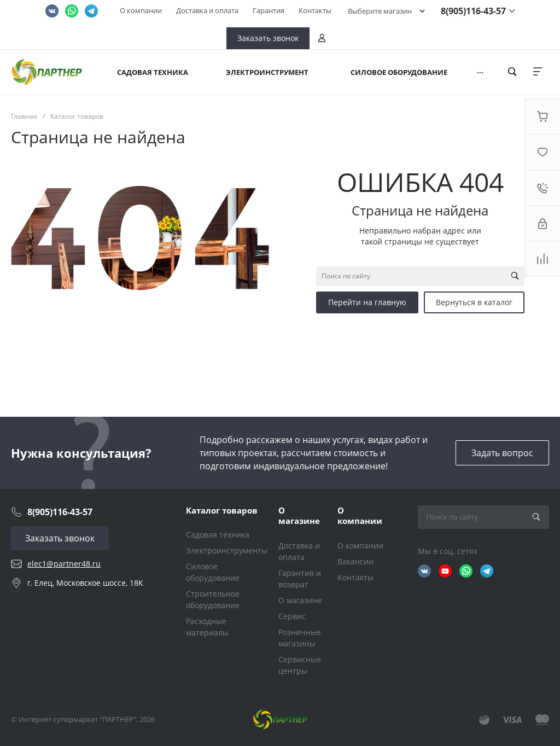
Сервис (292, 616)
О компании (141, 10)
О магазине (299, 516)
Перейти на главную (367, 302)
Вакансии (355, 561)
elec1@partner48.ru (64, 564)
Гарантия (269, 10)
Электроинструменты (227, 550)
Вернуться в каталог (474, 302)
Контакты (315, 10)
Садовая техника (218, 535)
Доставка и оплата (207, 10)
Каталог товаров (222, 510)
